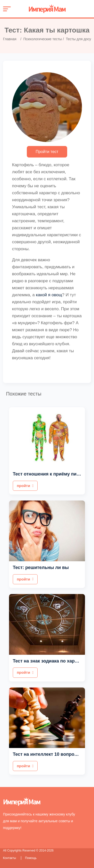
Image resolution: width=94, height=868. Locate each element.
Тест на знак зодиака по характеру (51, 661)
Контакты (10, 858)
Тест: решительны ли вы (41, 567)
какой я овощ (49, 295)
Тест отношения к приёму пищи (48, 474)
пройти (25, 486)
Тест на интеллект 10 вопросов (48, 754)
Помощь (31, 858)
